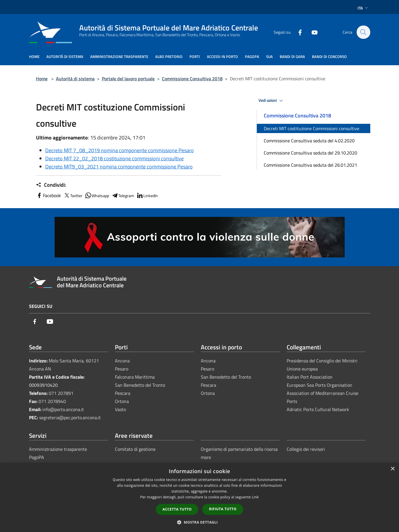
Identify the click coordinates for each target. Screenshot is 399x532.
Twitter (73, 195)
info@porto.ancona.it (63, 409)
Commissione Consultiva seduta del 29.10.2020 (310, 153)
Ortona (122, 401)
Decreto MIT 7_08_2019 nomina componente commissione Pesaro (120, 150)
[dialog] (200, 497)
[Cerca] (363, 32)
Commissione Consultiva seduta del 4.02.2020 (309, 141)
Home (42, 79)
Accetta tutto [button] (177, 509)
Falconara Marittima (135, 377)
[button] (200, 522)
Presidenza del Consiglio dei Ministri (322, 361)
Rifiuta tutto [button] (223, 509)
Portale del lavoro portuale (128, 79)
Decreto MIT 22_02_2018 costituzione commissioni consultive (114, 158)
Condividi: (51, 185)
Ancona (122, 361)
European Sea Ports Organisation (319, 385)
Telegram (123, 195)
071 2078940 (52, 401)
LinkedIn (147, 195)
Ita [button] (363, 8)
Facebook (48, 195)
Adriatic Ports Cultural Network (318, 409)
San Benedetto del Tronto (140, 385)
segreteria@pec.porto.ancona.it (70, 417)
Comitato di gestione (135, 449)
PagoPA (37, 457)
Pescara (123, 393)
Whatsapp (97, 195)
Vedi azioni (272, 101)
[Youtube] (312, 32)
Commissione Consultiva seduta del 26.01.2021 (310, 165)
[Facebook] (297, 32)
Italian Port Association (310, 377)
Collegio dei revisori (306, 449)
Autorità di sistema (75, 79)
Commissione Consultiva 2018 (192, 79)
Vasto (120, 409)
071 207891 (61, 393)
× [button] (392, 469)
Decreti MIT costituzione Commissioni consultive (312, 128)
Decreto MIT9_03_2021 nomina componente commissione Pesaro (119, 167)
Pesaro (122, 369)
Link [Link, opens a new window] (255, 497)
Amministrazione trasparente (58, 449)
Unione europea (302, 369)
